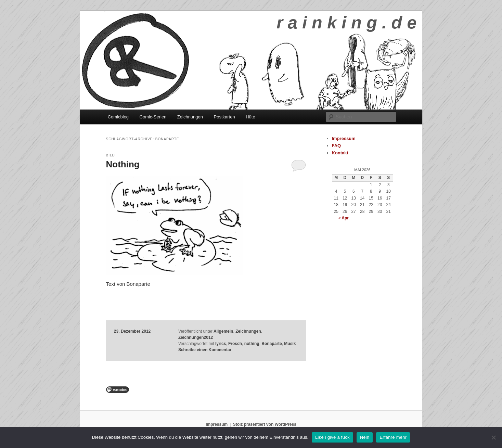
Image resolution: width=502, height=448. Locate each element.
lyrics (221, 344)
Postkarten (224, 117)
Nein (365, 437)
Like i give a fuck (332, 437)
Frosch (235, 344)
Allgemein (223, 331)
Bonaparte (272, 344)
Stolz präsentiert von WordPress (265, 424)
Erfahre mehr (393, 437)
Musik (290, 344)
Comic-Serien (153, 117)
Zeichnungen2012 (196, 337)
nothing (252, 344)
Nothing (123, 164)
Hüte (250, 117)
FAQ (337, 146)
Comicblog (118, 117)
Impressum (344, 138)
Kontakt (340, 153)
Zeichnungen (190, 117)
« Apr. (344, 218)
